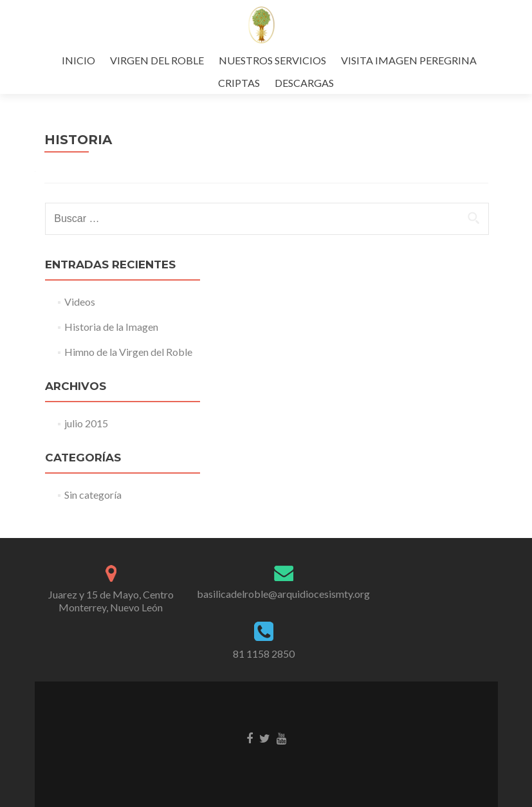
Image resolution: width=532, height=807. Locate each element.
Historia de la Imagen (111, 327)
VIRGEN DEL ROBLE (157, 60)
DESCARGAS (304, 83)
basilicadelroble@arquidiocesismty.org (283, 594)
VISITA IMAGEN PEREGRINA (409, 60)
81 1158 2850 (264, 654)
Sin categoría (93, 495)
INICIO (78, 60)
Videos (80, 301)
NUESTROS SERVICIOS (272, 60)
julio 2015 (86, 423)
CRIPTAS (239, 83)
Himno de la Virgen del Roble (128, 352)
